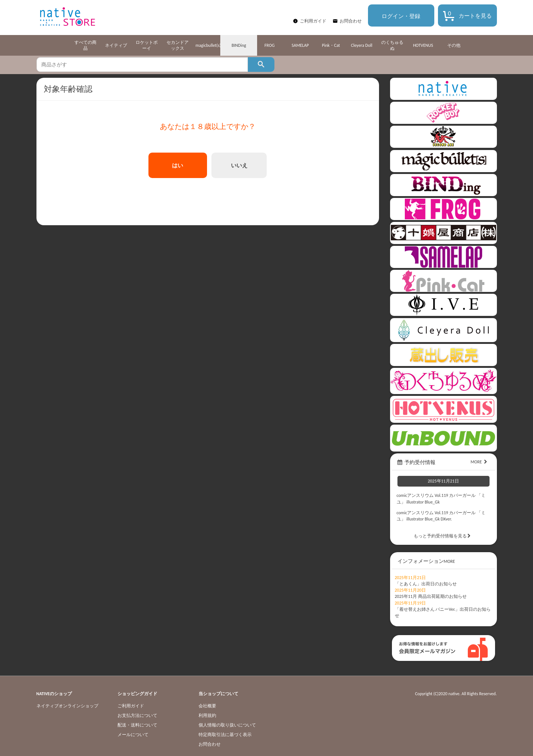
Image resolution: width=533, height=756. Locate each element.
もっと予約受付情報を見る (443, 536)
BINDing (239, 45)
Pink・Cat (331, 45)
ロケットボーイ (147, 45)
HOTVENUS (423, 45)
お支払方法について (137, 715)
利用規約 (207, 715)
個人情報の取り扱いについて (227, 725)
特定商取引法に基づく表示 (225, 735)
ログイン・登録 (401, 16)
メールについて (133, 735)
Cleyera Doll (362, 45)
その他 (454, 45)
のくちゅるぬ (392, 45)
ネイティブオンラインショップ (67, 706)
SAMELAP (300, 45)
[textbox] (142, 65)
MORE (480, 462)
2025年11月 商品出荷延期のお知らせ (431, 596)
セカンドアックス (178, 45)
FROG (269, 45)
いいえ (239, 165)
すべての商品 (85, 45)
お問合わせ (351, 21)
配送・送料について (137, 725)
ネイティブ (116, 45)
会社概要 (207, 706)
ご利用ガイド (313, 21)
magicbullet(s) (208, 45)
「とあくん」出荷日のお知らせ (426, 584)
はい (178, 165)
